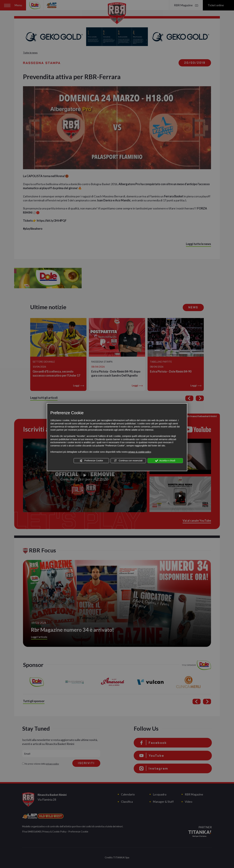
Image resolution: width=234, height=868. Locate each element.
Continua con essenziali (128, 461)
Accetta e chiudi (165, 461)
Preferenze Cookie (91, 461)
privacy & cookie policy (140, 452)
